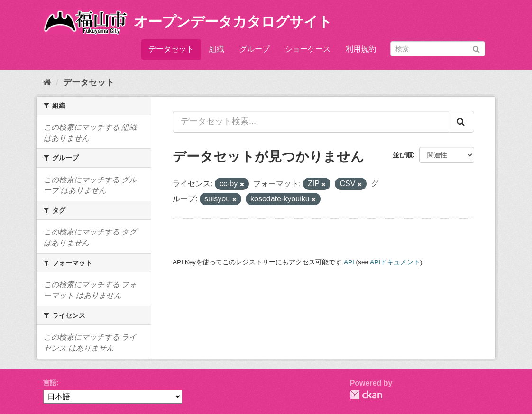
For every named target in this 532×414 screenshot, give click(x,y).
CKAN (366, 395)
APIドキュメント (395, 262)
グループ (255, 49)
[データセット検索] (438, 49)
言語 (50, 383)
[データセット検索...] (311, 122)
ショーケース (308, 49)
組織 (217, 49)
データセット (171, 49)
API (349, 262)
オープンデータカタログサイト (233, 22)
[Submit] (476, 48)
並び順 (403, 155)
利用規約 (361, 49)
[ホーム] (47, 82)
